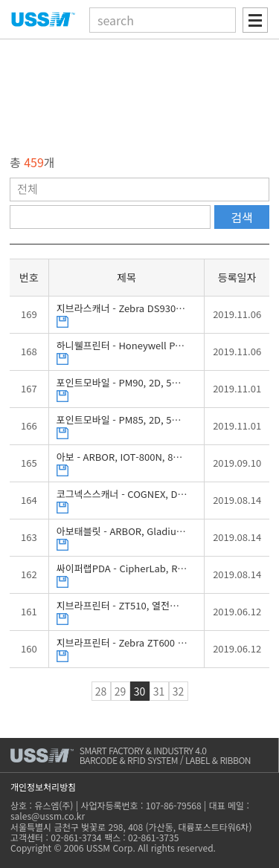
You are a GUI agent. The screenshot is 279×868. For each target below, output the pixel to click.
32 (179, 691)
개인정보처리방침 (43, 787)
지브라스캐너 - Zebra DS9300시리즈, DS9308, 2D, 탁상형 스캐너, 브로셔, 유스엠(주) (122, 309)
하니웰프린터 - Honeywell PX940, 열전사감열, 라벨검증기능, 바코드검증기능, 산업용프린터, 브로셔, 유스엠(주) (122, 346)
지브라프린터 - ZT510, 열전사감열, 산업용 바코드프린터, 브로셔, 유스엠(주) (122, 606)
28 (101, 691)
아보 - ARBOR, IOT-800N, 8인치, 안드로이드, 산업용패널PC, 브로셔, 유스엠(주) (122, 457)
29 (121, 691)
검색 (241, 217)
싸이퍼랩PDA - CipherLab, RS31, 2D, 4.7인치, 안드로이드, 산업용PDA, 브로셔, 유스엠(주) (122, 569)
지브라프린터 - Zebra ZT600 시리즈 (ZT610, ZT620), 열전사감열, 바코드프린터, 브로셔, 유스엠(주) (122, 643)
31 (159, 691)
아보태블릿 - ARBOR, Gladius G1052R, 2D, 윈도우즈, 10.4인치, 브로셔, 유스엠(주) (122, 532)
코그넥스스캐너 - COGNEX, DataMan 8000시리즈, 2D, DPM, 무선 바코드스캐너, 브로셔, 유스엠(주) (122, 495)
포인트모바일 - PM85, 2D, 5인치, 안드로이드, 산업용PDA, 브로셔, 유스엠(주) (122, 420)
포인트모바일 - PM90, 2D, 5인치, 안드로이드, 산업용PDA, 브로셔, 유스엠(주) (122, 383)
